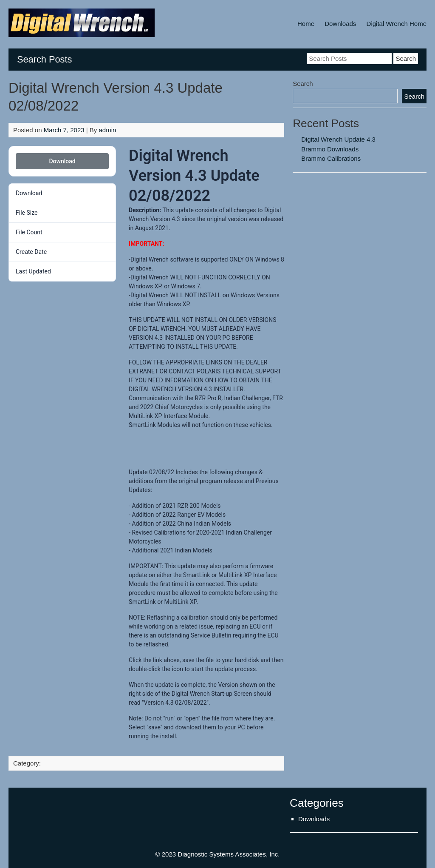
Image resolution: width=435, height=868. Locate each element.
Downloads (340, 24)
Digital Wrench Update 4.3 (338, 139)
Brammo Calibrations (331, 158)
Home (306, 24)
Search (303, 84)
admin (108, 130)
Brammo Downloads (330, 149)
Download (62, 161)
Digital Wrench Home (397, 24)
